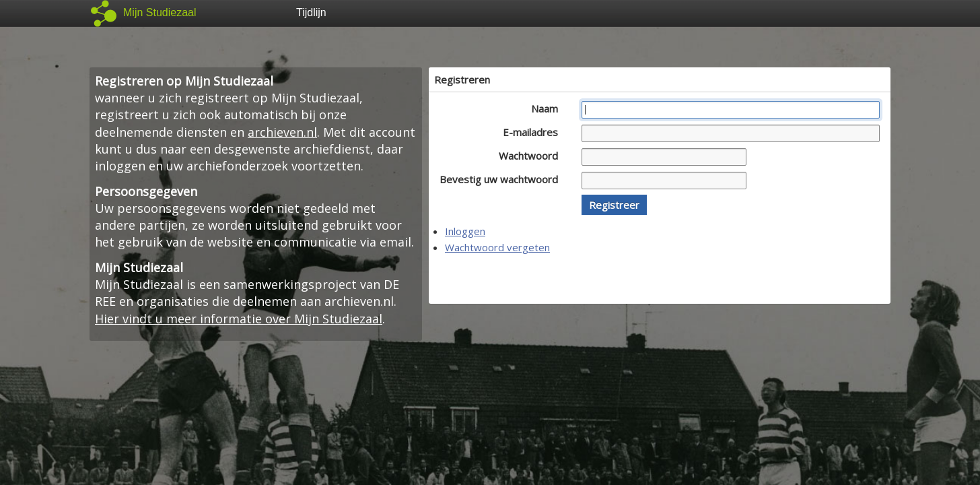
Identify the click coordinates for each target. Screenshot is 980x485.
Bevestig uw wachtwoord (502, 179)
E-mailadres (534, 132)
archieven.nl (282, 132)
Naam (548, 108)
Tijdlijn (311, 12)
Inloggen (465, 231)
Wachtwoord (532, 156)
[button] (614, 205)
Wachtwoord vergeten (497, 247)
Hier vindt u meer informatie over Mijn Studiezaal (239, 319)
